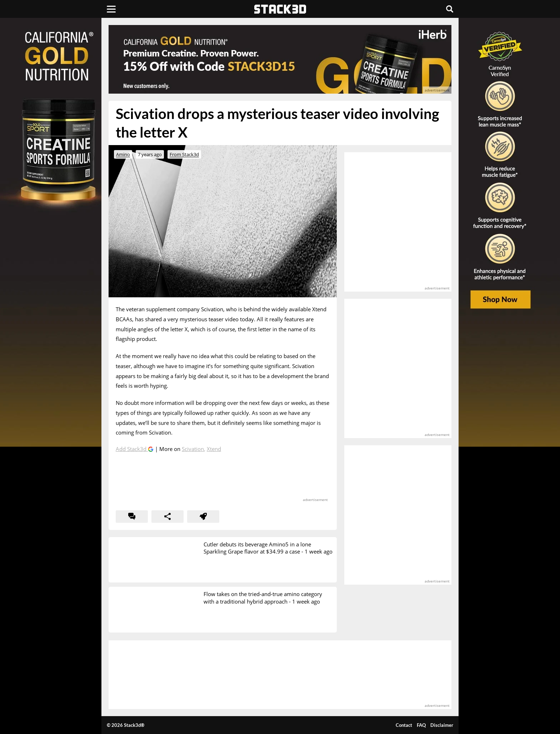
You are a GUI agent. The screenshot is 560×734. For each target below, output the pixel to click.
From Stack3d (184, 154)
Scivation (193, 449)
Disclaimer (442, 725)
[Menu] (111, 9)
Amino (123, 154)
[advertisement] (57, 159)
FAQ (421, 725)
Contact (404, 725)
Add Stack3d (132, 449)
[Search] (450, 9)
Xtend (214, 449)
